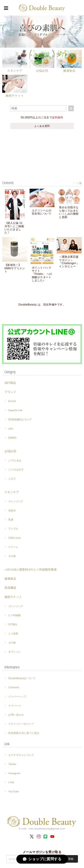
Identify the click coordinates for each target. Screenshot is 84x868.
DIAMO (12, 438)
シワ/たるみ (15, 460)
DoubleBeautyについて (22, 678)
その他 (12, 556)
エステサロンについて (21, 755)
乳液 (11, 520)
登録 (71, 859)
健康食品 (10, 579)
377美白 (13, 624)
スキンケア (12, 492)
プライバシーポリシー (21, 724)
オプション (14, 652)
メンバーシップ (17, 696)
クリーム (13, 547)
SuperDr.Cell (15, 410)
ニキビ (12, 479)
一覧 (79, 183)
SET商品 (10, 383)
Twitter (12, 764)
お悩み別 (10, 451)
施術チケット (13, 597)
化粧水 (12, 510)
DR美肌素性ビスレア (20, 419)
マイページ (15, 706)
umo (11, 429)
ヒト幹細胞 (14, 615)
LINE (11, 782)
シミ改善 (13, 633)
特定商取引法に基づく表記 (24, 733)
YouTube (14, 791)
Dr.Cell (12, 401)
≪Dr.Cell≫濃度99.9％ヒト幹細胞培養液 (31, 570)
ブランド (10, 392)
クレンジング (16, 501)
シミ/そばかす (16, 469)
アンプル (13, 529)
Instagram (14, 773)
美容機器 (10, 588)
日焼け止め (14, 538)
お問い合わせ (16, 715)
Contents (14, 687)
